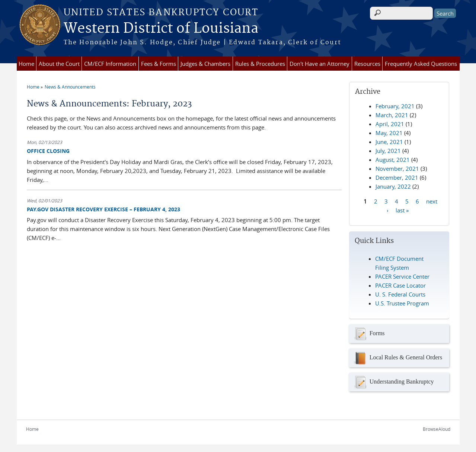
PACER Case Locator (400, 285)
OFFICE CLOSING (48, 151)
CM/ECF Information (110, 64)
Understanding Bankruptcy (393, 382)
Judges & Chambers (205, 64)
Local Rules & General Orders (397, 358)
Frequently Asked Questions (421, 64)
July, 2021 (388, 151)
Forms (369, 334)
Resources (367, 64)
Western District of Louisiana (161, 29)
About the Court (59, 64)
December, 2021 (397, 177)
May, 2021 (389, 133)
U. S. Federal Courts (400, 294)
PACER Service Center (402, 276)
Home (26, 64)
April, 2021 (390, 124)
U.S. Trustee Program (402, 303)
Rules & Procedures (260, 64)
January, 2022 (393, 186)
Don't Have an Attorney (320, 64)
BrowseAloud (437, 429)
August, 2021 (393, 160)
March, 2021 (392, 115)
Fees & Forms (159, 64)
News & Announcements (70, 87)
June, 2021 (389, 142)
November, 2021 (397, 169)
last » (402, 210)
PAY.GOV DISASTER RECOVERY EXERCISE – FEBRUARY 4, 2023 (103, 209)
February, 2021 (395, 106)
